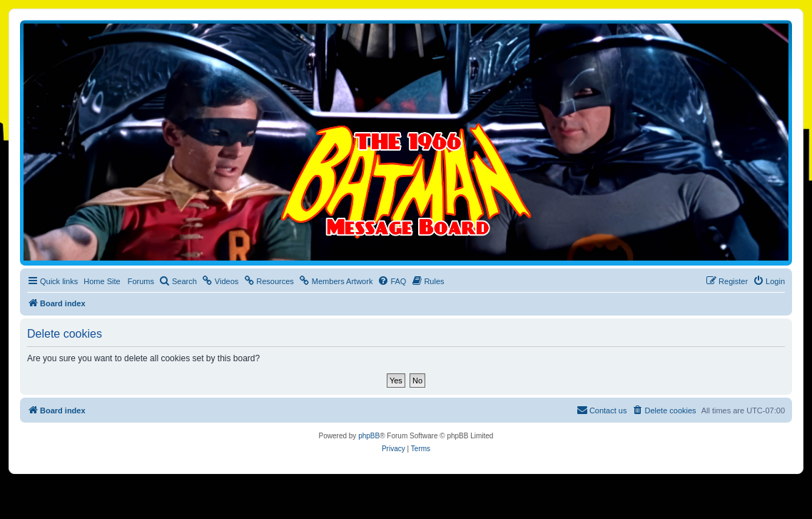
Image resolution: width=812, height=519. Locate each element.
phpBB (369, 436)
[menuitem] (178, 281)
